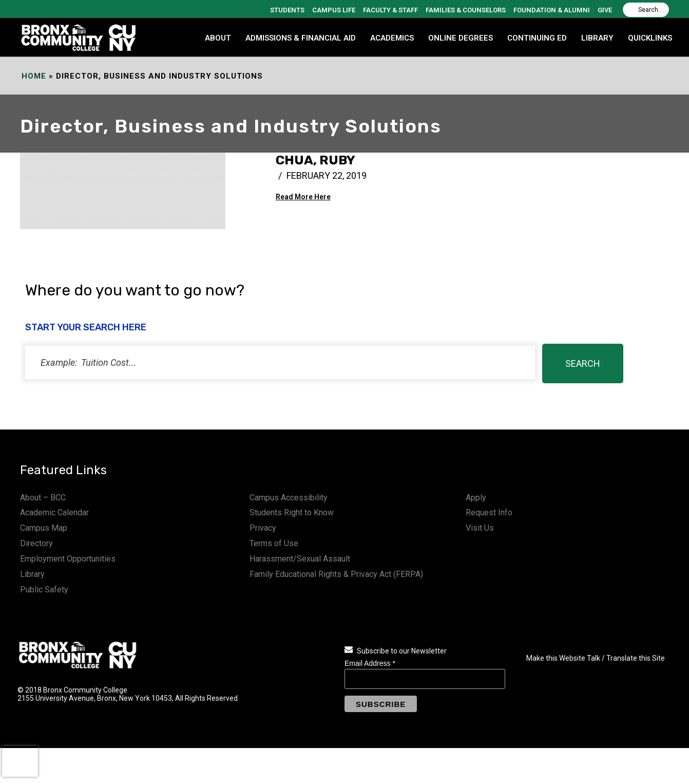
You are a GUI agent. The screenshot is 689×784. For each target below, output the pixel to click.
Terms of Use (274, 543)
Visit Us (480, 528)
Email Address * (370, 663)
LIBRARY (597, 38)
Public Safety (44, 590)
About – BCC (43, 498)
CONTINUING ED (537, 38)
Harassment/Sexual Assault (300, 559)
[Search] (646, 10)
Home (34, 76)
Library (32, 574)
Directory (36, 543)
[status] (280, 362)
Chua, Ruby (315, 160)
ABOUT (218, 38)
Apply (476, 498)
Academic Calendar (54, 512)
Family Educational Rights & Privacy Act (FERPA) (336, 574)
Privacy (263, 528)
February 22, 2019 (327, 175)
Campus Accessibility (289, 498)
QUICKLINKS (650, 38)
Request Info (489, 512)
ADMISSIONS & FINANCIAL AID (301, 38)
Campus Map (44, 528)
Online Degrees (461, 38)
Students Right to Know (292, 512)
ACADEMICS (392, 38)
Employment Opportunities (68, 559)
